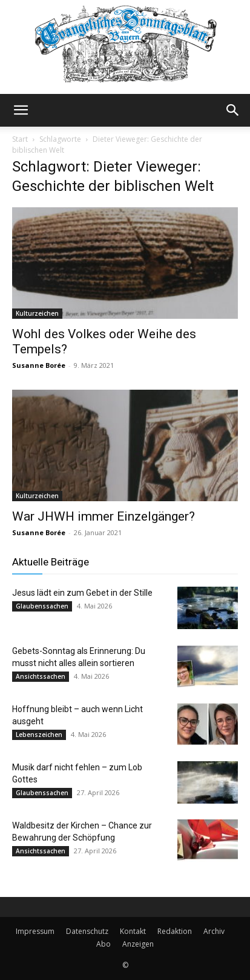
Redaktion (175, 931)
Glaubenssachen (42, 606)
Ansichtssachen (41, 676)
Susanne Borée (39, 365)
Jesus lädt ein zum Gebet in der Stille (82, 593)
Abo (104, 944)
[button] (21, 110)
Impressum (35, 931)
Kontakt (133, 931)
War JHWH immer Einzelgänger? (104, 516)
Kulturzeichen (37, 313)
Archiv (214, 931)
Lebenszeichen (39, 735)
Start (20, 139)
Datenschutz (87, 931)
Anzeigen (138, 944)
